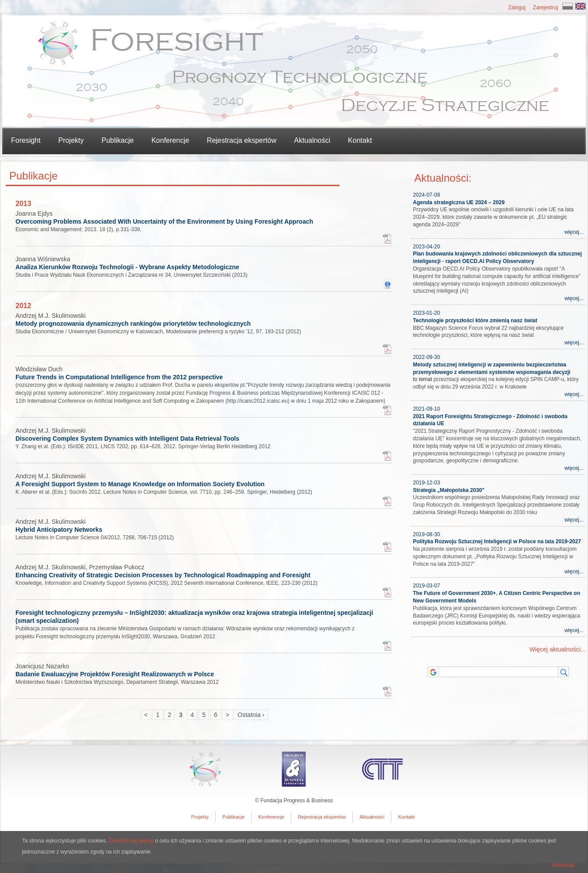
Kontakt (360, 140)
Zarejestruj (545, 8)
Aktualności (312, 140)
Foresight (26, 140)
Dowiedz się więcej (131, 841)
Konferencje (170, 140)
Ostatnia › (251, 715)
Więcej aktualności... (557, 649)
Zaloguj (517, 8)
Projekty (200, 817)
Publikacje (233, 817)
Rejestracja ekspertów (242, 140)
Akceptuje (563, 865)
